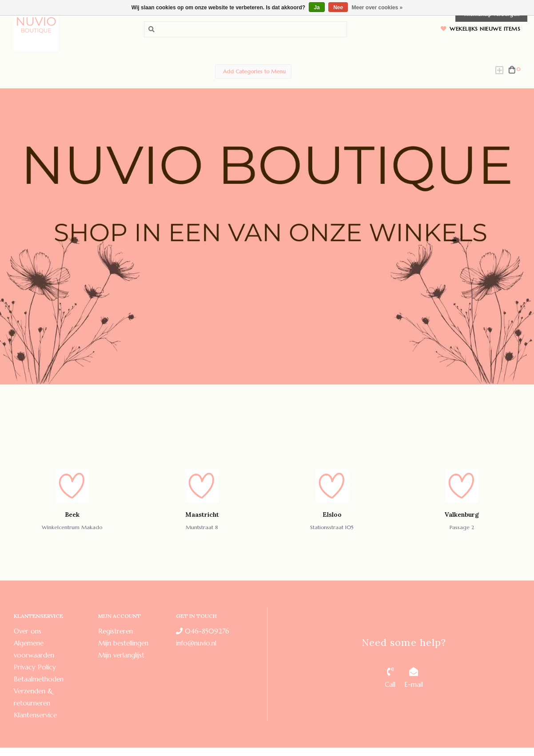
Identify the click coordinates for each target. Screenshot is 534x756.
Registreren (116, 631)
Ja (317, 8)
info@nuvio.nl (196, 643)
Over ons (28, 631)
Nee (338, 8)
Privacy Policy (35, 667)
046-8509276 (203, 631)
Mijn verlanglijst (121, 655)
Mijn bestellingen (123, 643)
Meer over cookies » (377, 8)
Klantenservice (35, 715)
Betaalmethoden (39, 679)
